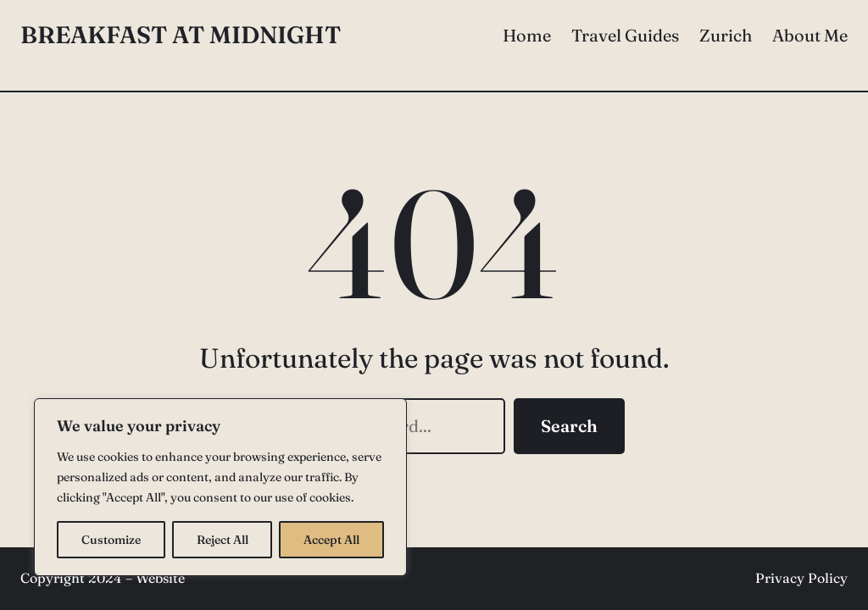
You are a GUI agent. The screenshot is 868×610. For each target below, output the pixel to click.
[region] (220, 487)
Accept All (331, 540)
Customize (111, 540)
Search (569, 426)
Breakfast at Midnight (181, 35)
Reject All (223, 540)
